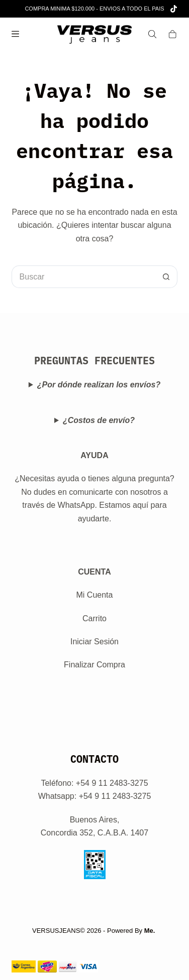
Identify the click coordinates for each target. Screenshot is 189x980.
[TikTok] (174, 9)
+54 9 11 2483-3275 (115, 796)
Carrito (94, 618)
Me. (150, 931)
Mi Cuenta (95, 595)
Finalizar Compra (94, 665)
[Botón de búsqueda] (166, 277)
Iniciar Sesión (94, 642)
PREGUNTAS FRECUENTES (94, 361)
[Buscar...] (83, 277)
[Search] (152, 34)
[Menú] (15, 34)
